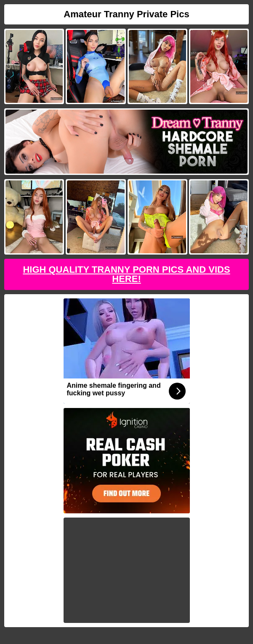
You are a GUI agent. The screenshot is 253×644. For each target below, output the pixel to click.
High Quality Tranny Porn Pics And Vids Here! (126, 274)
